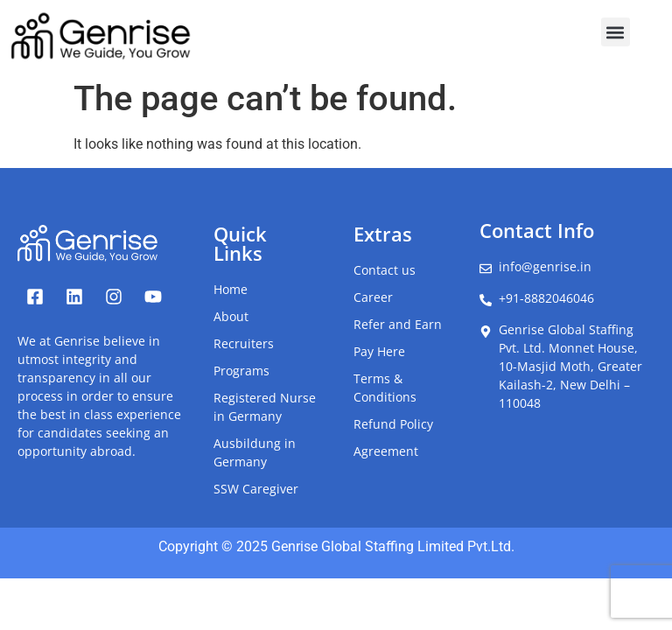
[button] (616, 32)
